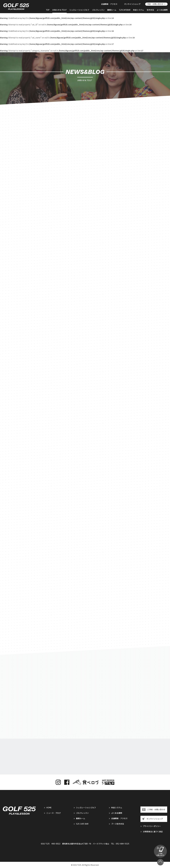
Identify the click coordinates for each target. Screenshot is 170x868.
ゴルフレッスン (98, 10)
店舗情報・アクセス (109, 4)
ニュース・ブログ (52, 813)
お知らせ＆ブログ (59, 10)
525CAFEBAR (125, 10)
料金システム (139, 10)
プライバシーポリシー (151, 826)
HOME (48, 808)
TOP (48, 10)
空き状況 (150, 10)
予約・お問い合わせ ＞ (156, 4)
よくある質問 (162, 10)
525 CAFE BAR (81, 824)
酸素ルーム (112, 10)
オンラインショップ (132, 4)
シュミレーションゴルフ (79, 10)
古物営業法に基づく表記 (152, 832)
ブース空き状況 (116, 824)
